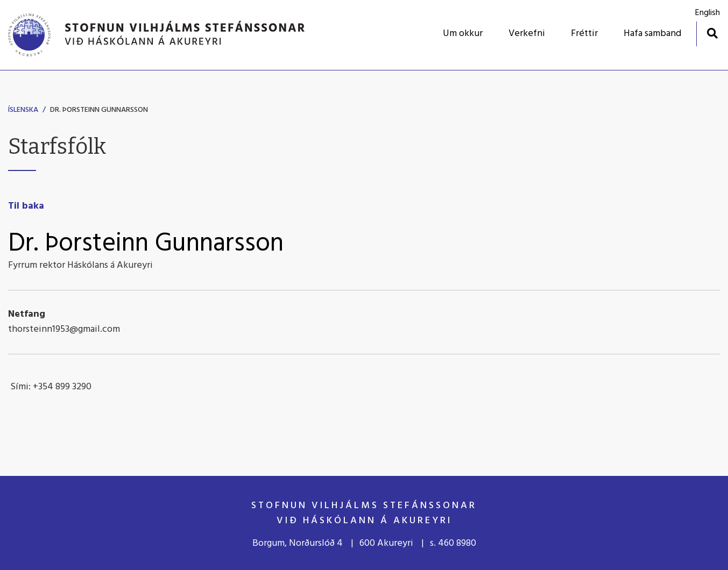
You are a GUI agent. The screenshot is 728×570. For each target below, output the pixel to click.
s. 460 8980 (453, 543)
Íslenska (23, 110)
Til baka (26, 206)
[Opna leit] (712, 33)
